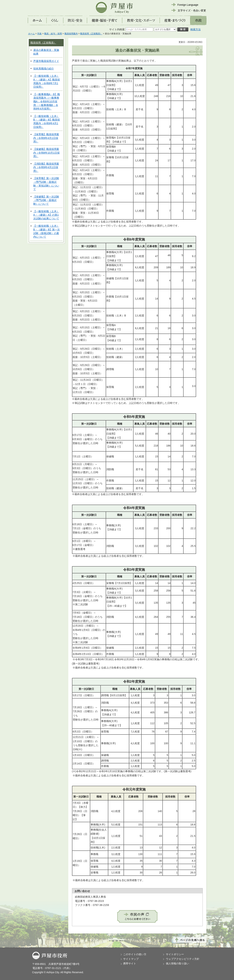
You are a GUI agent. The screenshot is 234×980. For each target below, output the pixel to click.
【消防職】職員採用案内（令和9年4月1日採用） (46, 167)
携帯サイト (130, 963)
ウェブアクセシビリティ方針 (183, 959)
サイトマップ (131, 959)
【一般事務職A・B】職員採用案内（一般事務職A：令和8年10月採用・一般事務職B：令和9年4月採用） (47, 101)
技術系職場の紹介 (44, 69)
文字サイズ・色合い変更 (192, 10)
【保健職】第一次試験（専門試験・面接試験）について (46, 200)
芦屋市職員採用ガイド (46, 61)
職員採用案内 (71, 34)
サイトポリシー (175, 954)
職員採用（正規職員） (91, 34)
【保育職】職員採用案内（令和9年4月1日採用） (46, 138)
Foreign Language (188, 5)
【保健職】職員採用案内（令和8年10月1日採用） (46, 153)
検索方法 (196, 29)
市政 (39, 34)
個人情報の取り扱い (177, 963)
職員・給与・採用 (53, 34)
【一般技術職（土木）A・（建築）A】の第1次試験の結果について (46, 215)
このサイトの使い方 (135, 954)
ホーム (31, 34)
